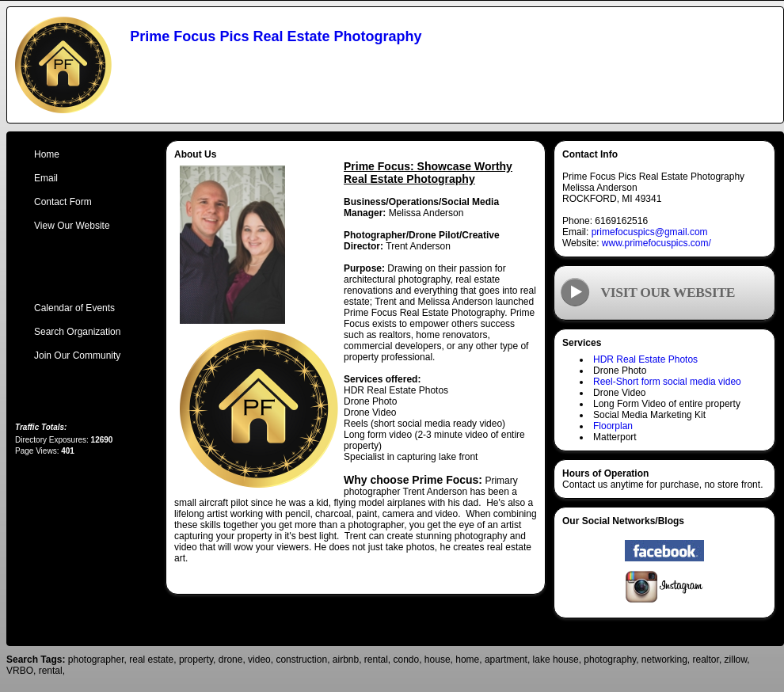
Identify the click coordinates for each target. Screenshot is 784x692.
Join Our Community (77, 356)
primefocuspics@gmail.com (650, 232)
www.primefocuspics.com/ (657, 243)
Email (46, 178)
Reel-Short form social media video (667, 382)
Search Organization (77, 332)
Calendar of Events (74, 308)
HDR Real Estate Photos (645, 359)
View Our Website (72, 226)
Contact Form (63, 202)
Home (47, 154)
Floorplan (613, 426)
